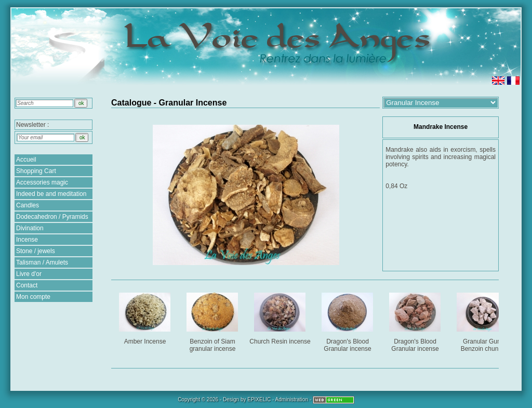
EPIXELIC (259, 399)
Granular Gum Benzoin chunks (483, 320)
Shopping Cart (36, 171)
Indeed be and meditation (51, 194)
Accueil (26, 160)
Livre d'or (29, 274)
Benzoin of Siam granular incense (213, 320)
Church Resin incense (280, 317)
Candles (28, 205)
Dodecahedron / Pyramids (52, 217)
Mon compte (33, 297)
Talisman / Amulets (42, 262)
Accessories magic (42, 182)
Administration (292, 399)
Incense (27, 240)
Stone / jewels (36, 251)
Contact (27, 285)
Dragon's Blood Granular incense (348, 320)
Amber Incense (146, 317)
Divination (30, 228)
